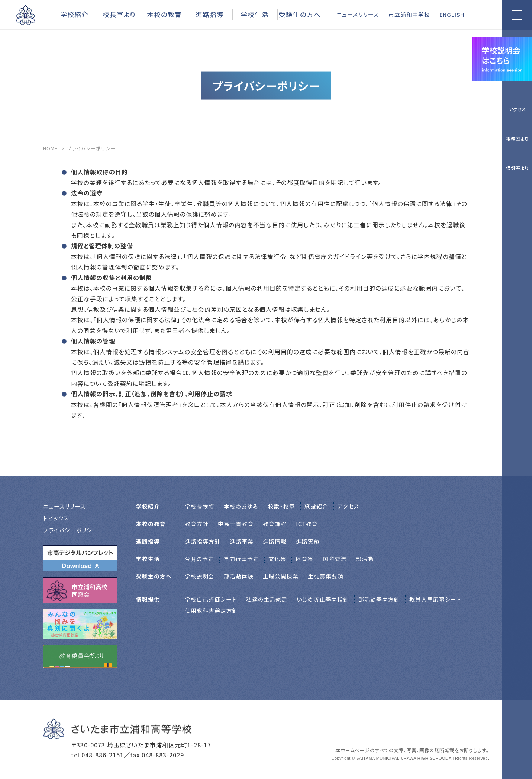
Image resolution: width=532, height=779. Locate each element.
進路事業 (242, 541)
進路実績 (308, 541)
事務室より (517, 139)
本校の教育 (164, 14)
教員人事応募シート (435, 599)
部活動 (365, 559)
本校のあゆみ (241, 506)
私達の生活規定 (267, 599)
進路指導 (210, 14)
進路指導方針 (203, 541)
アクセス (517, 109)
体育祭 (304, 559)
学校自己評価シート (211, 599)
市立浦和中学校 (409, 14)
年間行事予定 (241, 559)
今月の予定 (199, 559)
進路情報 (275, 541)
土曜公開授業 (281, 576)
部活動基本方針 (379, 599)
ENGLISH (452, 14)
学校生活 (255, 14)
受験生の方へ (300, 14)
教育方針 (197, 524)
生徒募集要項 (326, 576)
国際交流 (335, 559)
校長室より (119, 14)
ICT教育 (307, 524)
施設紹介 (316, 506)
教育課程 (275, 524)
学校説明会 (200, 576)
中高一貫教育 (236, 524)
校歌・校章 (282, 506)
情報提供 (148, 599)
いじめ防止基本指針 (323, 599)
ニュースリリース (358, 14)
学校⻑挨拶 (200, 506)
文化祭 (277, 559)
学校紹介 (74, 14)
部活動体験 (239, 576)
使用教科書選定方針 (212, 610)
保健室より (517, 168)
